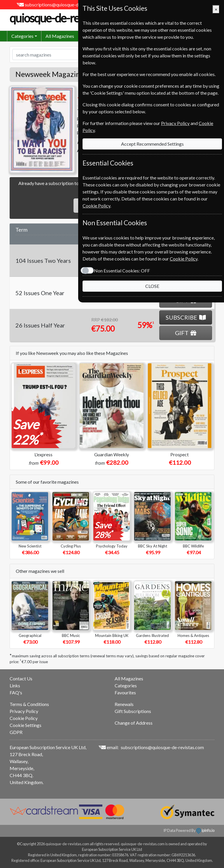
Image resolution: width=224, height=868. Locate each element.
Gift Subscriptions (133, 711)
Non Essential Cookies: (122, 271)
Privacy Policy (24, 711)
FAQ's (16, 692)
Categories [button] (22, 36)
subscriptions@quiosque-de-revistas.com (66, 5)
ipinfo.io (205, 830)
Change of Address (134, 723)
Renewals (124, 704)
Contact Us (21, 678)
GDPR (16, 732)
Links (15, 685)
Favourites (125, 692)
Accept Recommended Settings (152, 144)
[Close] (216, 9)
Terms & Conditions (29, 704)
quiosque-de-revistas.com (75, 18)
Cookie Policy (24, 718)
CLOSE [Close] (152, 286)
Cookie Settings (26, 725)
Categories (126, 685)
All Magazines (60, 36)
